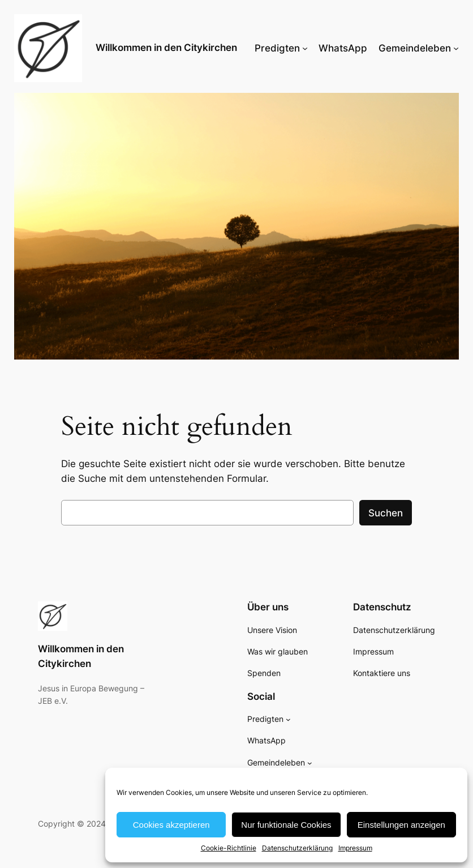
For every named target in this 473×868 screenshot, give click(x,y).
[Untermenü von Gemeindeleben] (456, 48)
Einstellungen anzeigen (401, 825)
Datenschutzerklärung (297, 848)
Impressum (355, 848)
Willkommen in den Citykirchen (166, 48)
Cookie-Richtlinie (229, 848)
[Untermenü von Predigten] (305, 48)
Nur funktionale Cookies (286, 825)
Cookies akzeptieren (171, 825)
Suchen (386, 513)
